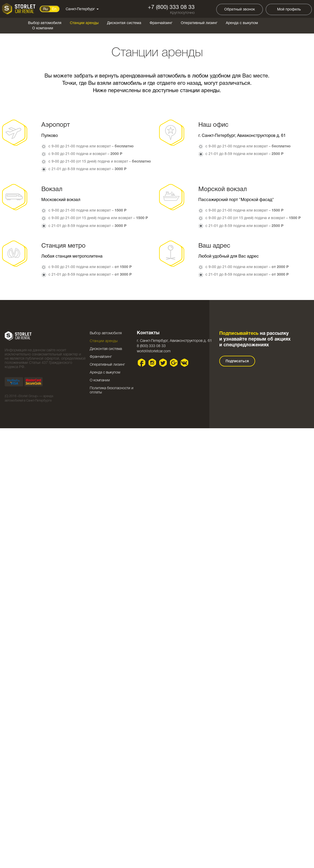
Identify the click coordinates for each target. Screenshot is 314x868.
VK (185, 363)
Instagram (152, 363)
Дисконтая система (124, 23)
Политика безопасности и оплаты (112, 390)
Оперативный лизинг (199, 23)
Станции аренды (84, 23)
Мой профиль (289, 10)
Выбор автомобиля (45, 23)
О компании (43, 28)
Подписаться (237, 361)
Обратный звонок (240, 10)
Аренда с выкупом (242, 23)
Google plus (174, 363)
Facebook (142, 363)
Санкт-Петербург (82, 9)
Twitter (163, 363)
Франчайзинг (161, 23)
